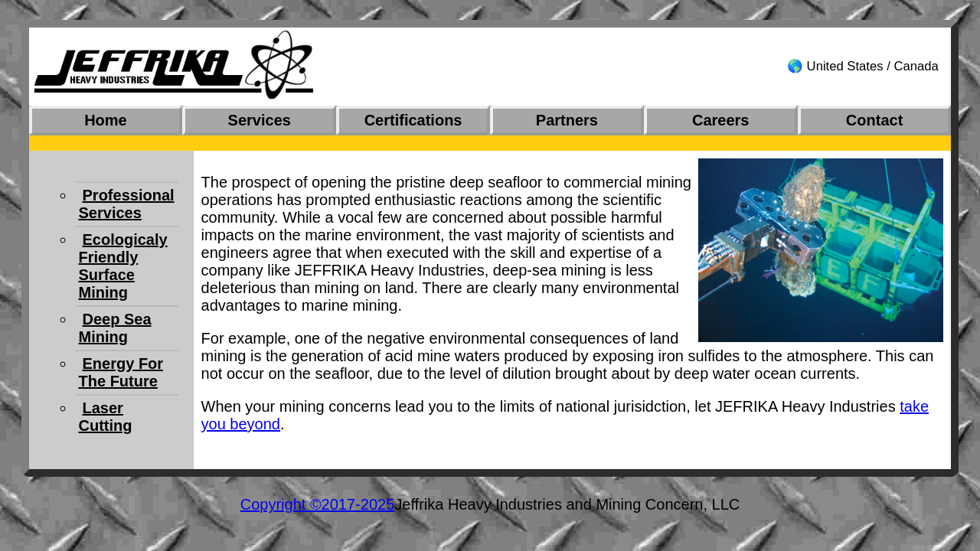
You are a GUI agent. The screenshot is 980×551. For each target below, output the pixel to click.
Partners (567, 120)
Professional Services (127, 204)
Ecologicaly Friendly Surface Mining (123, 266)
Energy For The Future (121, 372)
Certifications (413, 120)
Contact (874, 120)
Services (260, 120)
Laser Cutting (106, 417)
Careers (721, 120)
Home (106, 120)
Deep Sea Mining (115, 328)
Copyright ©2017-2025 (318, 504)
